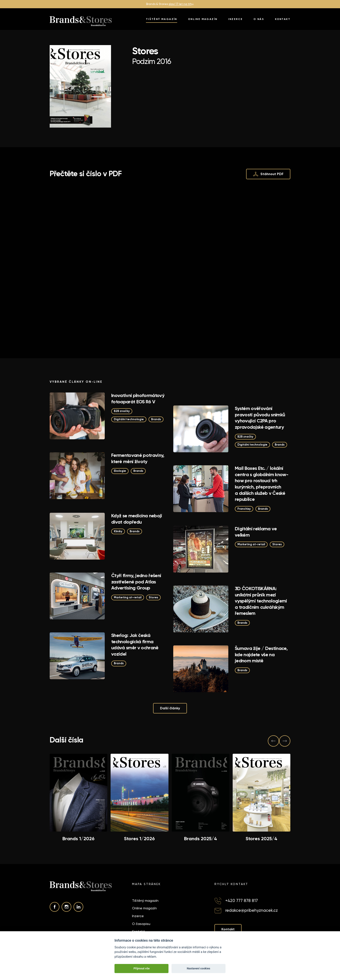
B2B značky (122, 411)
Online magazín (203, 19)
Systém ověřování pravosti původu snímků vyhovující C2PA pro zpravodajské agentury (260, 418)
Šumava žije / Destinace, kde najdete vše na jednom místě (261, 654)
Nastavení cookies (198, 968)
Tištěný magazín (162, 19)
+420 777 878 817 (242, 901)
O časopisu (141, 924)
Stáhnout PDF (268, 174)
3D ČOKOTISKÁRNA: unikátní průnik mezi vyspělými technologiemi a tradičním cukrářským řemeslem (261, 601)
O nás (259, 19)
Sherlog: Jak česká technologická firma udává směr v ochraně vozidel (135, 645)
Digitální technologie (129, 419)
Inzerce (235, 19)
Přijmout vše (142, 968)
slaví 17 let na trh (180, 4)
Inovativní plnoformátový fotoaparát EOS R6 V (138, 399)
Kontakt (283, 19)
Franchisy (244, 509)
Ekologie (120, 471)
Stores (277, 544)
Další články (170, 708)
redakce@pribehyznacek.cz (252, 910)
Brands (156, 419)
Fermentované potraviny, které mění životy (138, 458)
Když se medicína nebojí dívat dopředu (137, 519)
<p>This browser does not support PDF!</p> (170, 261)
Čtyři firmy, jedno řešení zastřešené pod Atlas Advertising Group (136, 582)
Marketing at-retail (251, 544)
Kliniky (118, 531)
